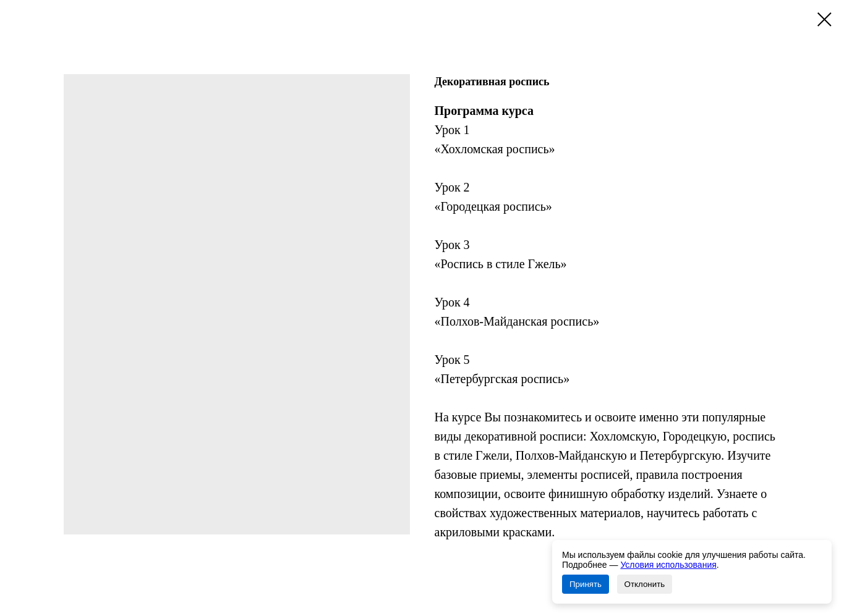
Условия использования (668, 565)
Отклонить (645, 584)
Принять (586, 584)
